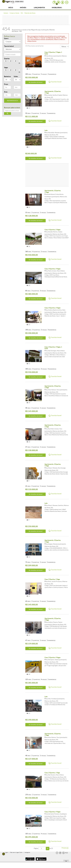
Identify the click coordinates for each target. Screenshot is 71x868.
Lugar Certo (8, 2)
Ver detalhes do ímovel (36, 82)
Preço (6, 84)
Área (6, 92)
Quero (6, 38)
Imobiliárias (57, 8)
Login (6, 852)
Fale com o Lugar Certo (16, 852)
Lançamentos (39, 8)
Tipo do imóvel (9, 46)
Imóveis (23, 8)
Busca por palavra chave (12, 108)
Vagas (6, 67)
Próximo (65, 848)
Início (11, 8)
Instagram (27, 852)
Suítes (16, 76)
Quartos (7, 59)
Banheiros (7, 76)
